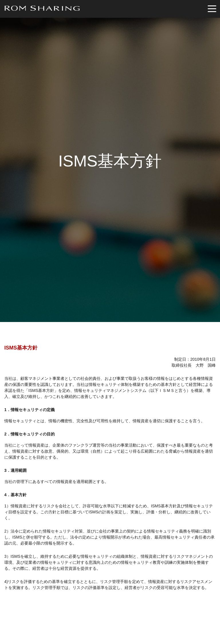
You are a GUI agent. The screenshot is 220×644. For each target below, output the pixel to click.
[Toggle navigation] (212, 9)
